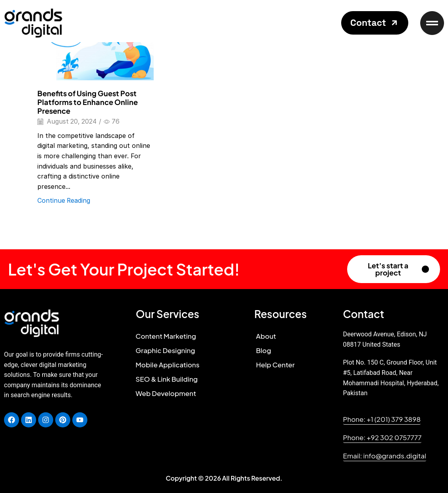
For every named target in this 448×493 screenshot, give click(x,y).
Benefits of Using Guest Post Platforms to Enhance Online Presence (88, 102)
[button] (375, 23)
